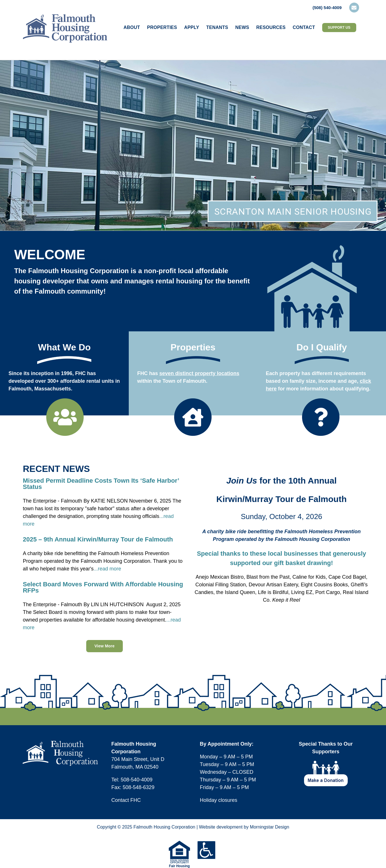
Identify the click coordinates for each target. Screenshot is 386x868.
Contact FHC (126, 800)
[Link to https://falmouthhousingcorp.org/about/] (65, 417)
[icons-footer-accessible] (207, 843)
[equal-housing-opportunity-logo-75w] (179, 843)
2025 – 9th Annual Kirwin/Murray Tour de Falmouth (98, 539)
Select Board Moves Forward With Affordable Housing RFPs (103, 587)
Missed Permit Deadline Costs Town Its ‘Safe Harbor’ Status (101, 484)
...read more (107, 569)
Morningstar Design (270, 827)
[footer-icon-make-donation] (326, 763)
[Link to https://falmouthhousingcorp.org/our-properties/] (193, 417)
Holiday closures (218, 800)
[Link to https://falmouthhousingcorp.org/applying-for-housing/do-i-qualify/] (321, 417)
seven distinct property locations (199, 373)
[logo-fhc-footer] (60, 743)
